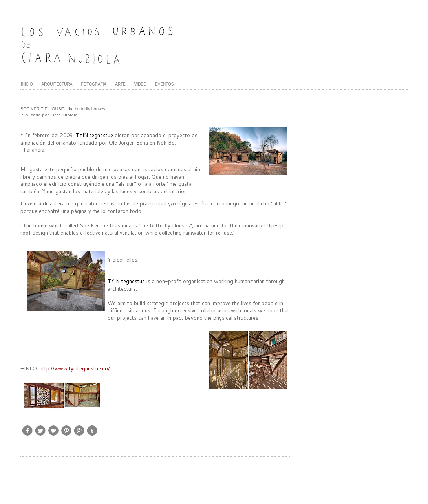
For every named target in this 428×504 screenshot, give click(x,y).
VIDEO (140, 84)
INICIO (27, 84)
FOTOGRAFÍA (94, 84)
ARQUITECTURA (57, 84)
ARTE (120, 84)
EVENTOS (165, 84)
